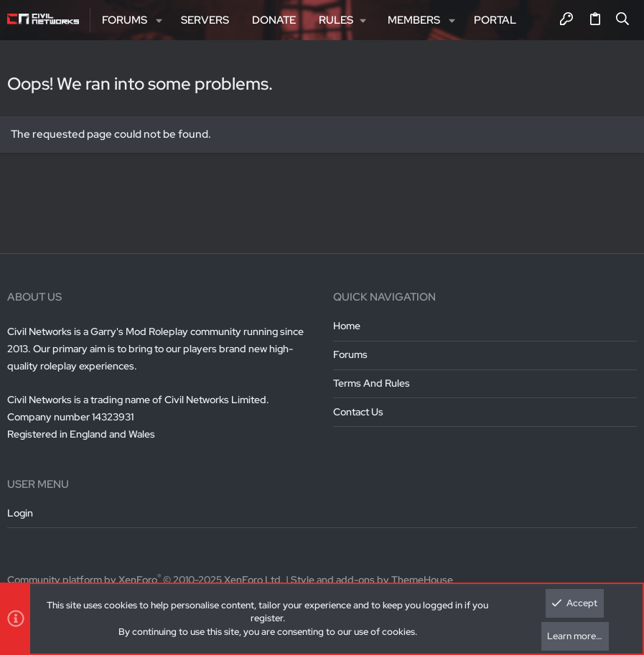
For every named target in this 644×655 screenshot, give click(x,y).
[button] (159, 20)
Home (347, 326)
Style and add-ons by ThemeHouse (372, 580)
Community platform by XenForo (145, 580)
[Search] (623, 20)
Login (20, 513)
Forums (350, 354)
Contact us (358, 412)
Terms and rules (372, 383)
